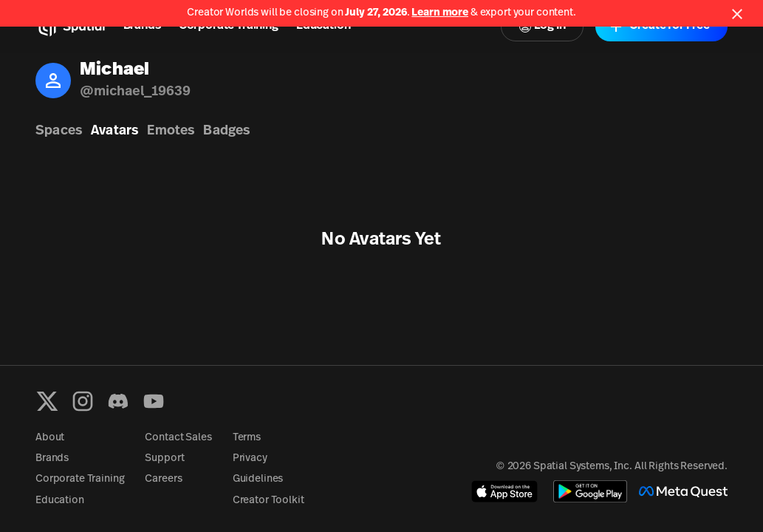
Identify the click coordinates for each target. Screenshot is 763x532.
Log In (542, 26)
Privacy (250, 458)
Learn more (440, 13)
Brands (142, 26)
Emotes (171, 131)
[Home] (71, 27)
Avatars (114, 131)
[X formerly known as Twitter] (47, 401)
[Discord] (118, 401)
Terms (247, 438)
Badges (226, 131)
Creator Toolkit (268, 501)
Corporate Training (229, 26)
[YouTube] (154, 401)
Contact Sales (178, 438)
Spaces (59, 131)
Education (324, 26)
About (50, 438)
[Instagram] (83, 401)
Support (164, 458)
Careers (163, 479)
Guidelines (258, 479)
